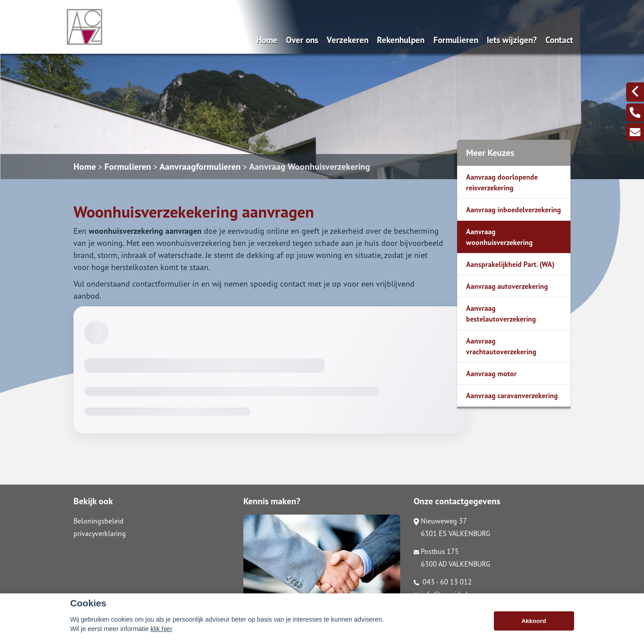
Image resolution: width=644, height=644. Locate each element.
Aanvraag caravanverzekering (512, 395)
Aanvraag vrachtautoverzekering (501, 346)
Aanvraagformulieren (200, 167)
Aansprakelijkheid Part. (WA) (510, 264)
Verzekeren (348, 40)
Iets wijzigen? (512, 40)
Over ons (302, 40)
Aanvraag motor (491, 374)
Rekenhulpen (401, 40)
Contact (559, 40)
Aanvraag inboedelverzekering (514, 210)
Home (267, 40)
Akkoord (534, 621)
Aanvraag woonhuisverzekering (499, 237)
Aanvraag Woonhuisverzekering (310, 167)
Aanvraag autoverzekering (507, 286)
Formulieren (456, 40)
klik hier (162, 629)
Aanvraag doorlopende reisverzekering (502, 182)
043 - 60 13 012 (443, 582)
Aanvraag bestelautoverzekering (501, 313)
